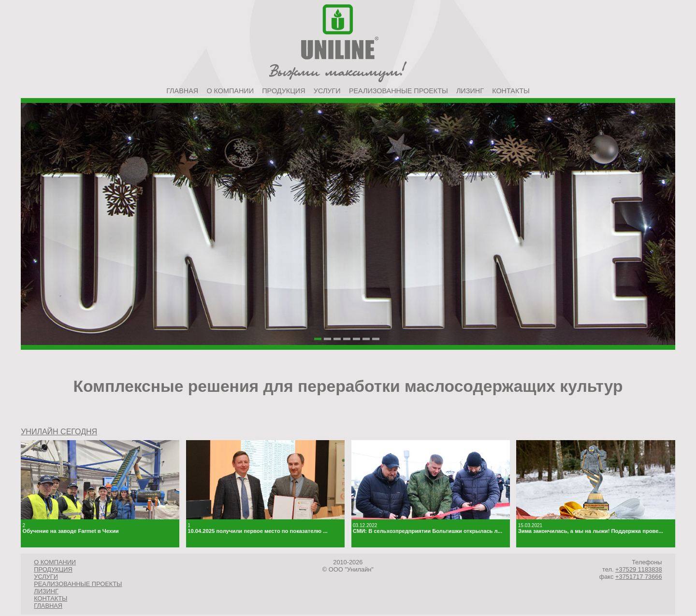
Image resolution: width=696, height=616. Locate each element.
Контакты (511, 91)
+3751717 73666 (638, 577)
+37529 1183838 (638, 569)
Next (663, 250)
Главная (182, 91)
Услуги (327, 91)
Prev (33, 250)
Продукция (283, 91)
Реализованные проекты (399, 91)
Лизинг (470, 91)
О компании (230, 91)
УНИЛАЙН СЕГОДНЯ (59, 432)
